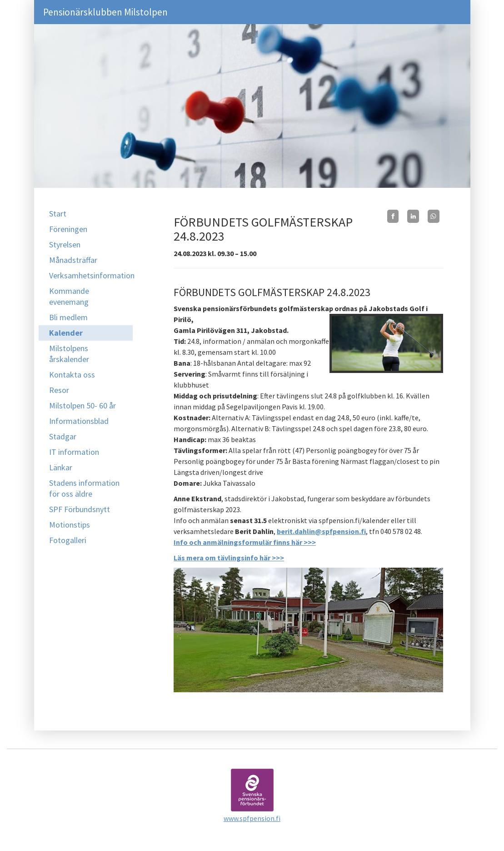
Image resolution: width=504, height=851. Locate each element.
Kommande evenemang (69, 296)
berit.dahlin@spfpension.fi (321, 531)
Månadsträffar (73, 260)
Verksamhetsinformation (91, 275)
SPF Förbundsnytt (80, 509)
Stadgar (63, 436)
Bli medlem (68, 317)
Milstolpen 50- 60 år (82, 405)
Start (58, 214)
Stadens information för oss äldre (84, 488)
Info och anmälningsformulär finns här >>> (245, 542)
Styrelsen (65, 244)
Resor (59, 390)
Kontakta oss (72, 375)
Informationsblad (79, 421)
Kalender (66, 333)
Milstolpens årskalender (69, 354)
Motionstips (70, 525)
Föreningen (68, 229)
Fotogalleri (68, 540)
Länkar (61, 467)
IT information (74, 452)
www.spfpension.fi (252, 818)
